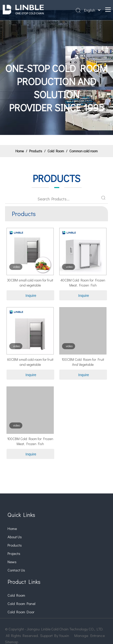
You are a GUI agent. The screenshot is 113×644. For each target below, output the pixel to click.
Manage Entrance (90, 635)
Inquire (31, 296)
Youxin (64, 635)
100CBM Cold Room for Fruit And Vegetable (83, 362)
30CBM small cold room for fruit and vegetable (30, 283)
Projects (14, 553)
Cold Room (16, 595)
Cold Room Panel (21, 603)
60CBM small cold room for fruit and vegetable (30, 362)
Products (15, 545)
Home (12, 528)
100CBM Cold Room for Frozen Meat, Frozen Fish (30, 441)
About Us (15, 537)
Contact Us (16, 570)
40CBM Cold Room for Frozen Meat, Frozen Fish (83, 283)
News (12, 562)
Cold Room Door (21, 612)
